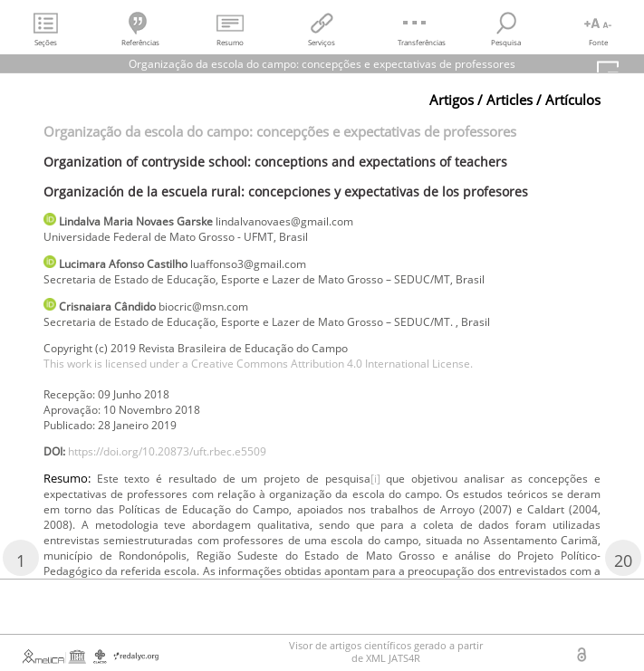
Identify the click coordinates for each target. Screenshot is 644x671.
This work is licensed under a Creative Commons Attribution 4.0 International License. (258, 364)
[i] (375, 479)
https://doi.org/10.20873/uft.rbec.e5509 (167, 451)
